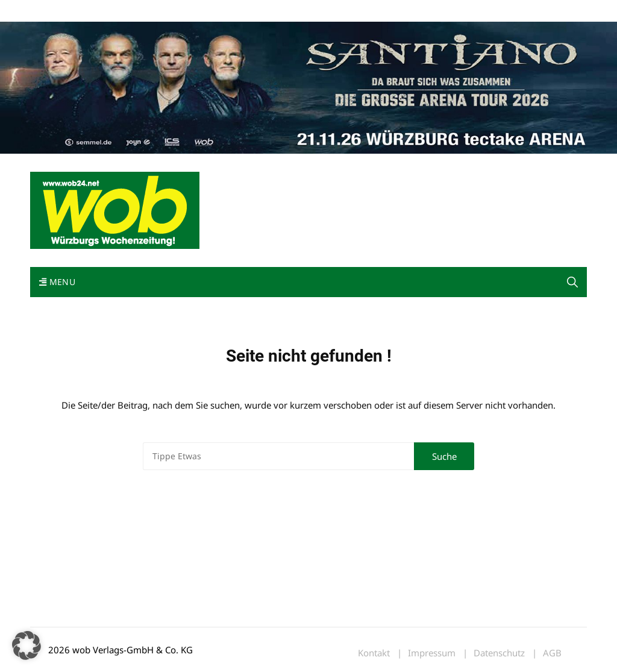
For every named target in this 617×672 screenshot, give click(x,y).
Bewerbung (256, 11)
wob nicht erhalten (113, 11)
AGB (552, 653)
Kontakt (168, 11)
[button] (572, 282)
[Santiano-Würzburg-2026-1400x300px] (308, 87)
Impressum (208, 11)
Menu (57, 282)
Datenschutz (499, 653)
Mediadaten (52, 11)
